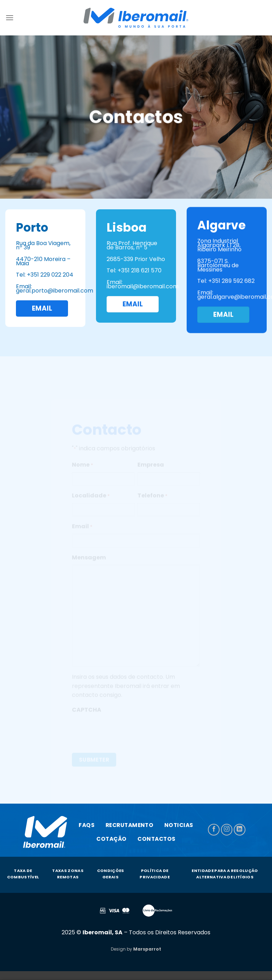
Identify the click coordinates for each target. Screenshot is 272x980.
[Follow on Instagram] (227, 830)
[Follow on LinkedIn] (240, 830)
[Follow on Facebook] (214, 830)
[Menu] (10, 18)
